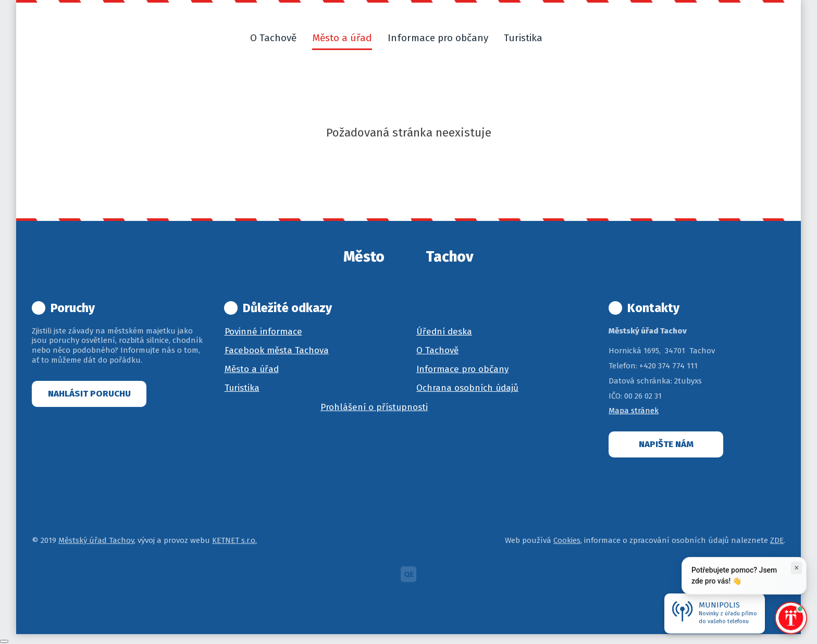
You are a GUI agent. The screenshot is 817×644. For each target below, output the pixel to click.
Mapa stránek (634, 411)
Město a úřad (252, 369)
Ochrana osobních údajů (467, 388)
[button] (563, 38)
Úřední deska (444, 332)
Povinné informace (263, 332)
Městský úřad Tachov (96, 540)
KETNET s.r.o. (234, 540)
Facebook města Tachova (277, 350)
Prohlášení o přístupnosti (374, 407)
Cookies (567, 540)
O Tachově (437, 350)
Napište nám (666, 444)
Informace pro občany (462, 369)
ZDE (777, 540)
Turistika (242, 388)
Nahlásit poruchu (89, 394)
